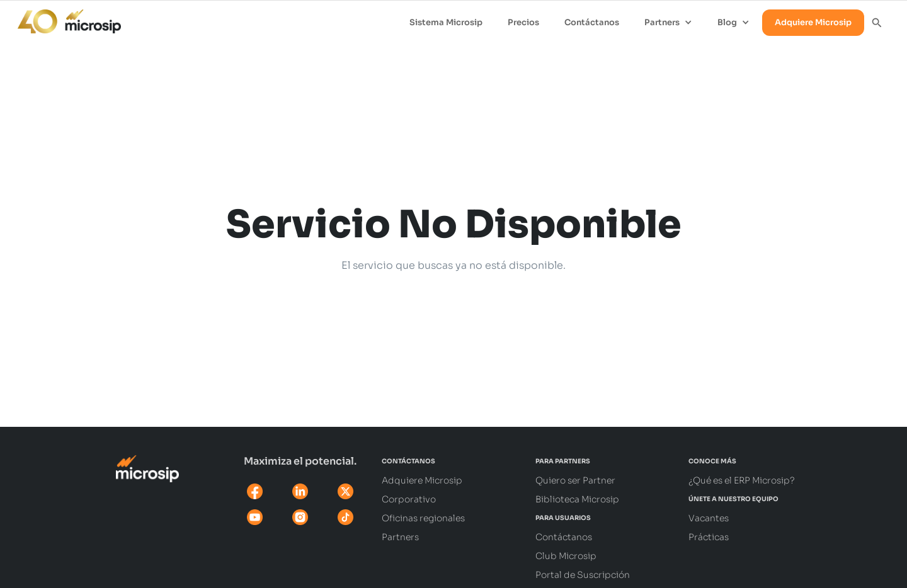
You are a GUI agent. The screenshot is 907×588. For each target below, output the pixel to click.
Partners (400, 537)
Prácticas (709, 537)
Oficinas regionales (423, 518)
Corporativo (409, 499)
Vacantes (709, 518)
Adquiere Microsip (813, 22)
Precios (523, 22)
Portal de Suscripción (583, 575)
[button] (668, 23)
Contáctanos (592, 22)
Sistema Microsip (446, 22)
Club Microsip (566, 556)
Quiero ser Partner (575, 480)
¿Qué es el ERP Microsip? (742, 480)
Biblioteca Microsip (577, 499)
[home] (63, 18)
